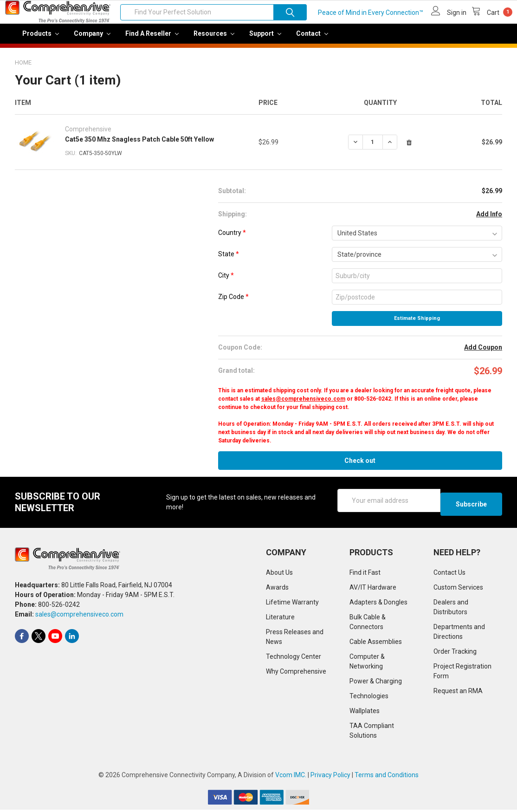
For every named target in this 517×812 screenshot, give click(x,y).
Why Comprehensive (296, 674)
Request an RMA (458, 694)
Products (41, 40)
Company (92, 40)
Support (265, 40)
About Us (279, 575)
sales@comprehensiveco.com (303, 405)
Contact (312, 40)
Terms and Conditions (387, 778)
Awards (277, 590)
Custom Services (458, 590)
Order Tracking (455, 654)
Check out (360, 467)
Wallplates (365, 714)
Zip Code (233, 303)
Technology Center (294, 659)
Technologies (369, 699)
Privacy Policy (330, 778)
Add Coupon (483, 354)
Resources (214, 40)
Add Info (489, 221)
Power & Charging (376, 684)
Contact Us (449, 575)
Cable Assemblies (376, 644)
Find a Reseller (152, 40)
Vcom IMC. (291, 778)
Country (232, 239)
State (229, 260)
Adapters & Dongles (378, 605)
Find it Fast (365, 575)
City (226, 282)
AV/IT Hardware (373, 590)
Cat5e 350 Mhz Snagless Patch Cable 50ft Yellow (139, 146)
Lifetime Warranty (292, 605)
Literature (280, 620)
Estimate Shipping (417, 325)
